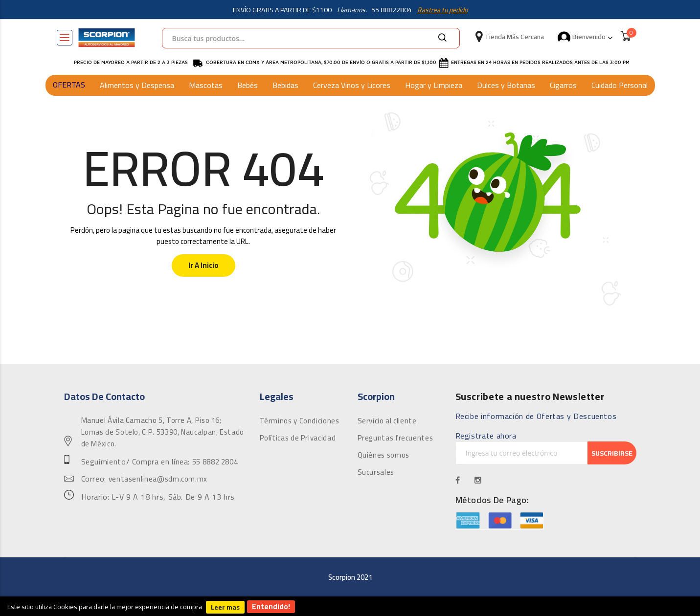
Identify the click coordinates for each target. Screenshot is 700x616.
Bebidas (285, 85)
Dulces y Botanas (506, 85)
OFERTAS (69, 85)
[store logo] (107, 38)
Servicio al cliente (387, 421)
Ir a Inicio (203, 265)
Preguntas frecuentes (395, 438)
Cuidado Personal (620, 85)
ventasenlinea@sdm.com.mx (158, 479)
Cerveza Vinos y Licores (352, 85)
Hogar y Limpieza (434, 85)
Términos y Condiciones (300, 421)
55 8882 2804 (215, 462)
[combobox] (311, 38)
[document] (350, 606)
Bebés (248, 85)
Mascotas (206, 85)
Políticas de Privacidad (298, 438)
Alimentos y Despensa (137, 85)
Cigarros (563, 85)
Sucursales (376, 472)
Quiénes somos (384, 455)
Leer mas (225, 607)
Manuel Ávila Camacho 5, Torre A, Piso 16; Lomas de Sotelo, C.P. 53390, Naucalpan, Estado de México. (163, 432)
